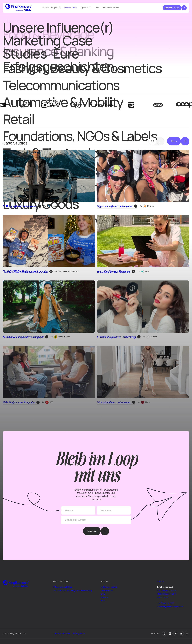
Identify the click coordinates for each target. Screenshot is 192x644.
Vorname (70, 510)
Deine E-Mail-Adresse (76, 520)
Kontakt (161, 581)
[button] (51, 8)
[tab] (153, 141)
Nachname (106, 510)
